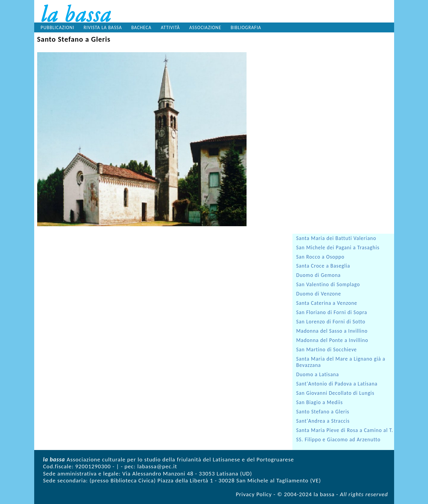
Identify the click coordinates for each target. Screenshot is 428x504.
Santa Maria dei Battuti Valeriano (336, 238)
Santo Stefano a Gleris (323, 412)
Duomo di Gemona (319, 275)
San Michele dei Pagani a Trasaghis (338, 248)
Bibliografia (246, 27)
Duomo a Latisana (318, 375)
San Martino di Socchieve (327, 350)
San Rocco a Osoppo (320, 257)
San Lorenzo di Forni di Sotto (331, 322)
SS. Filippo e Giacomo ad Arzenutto (338, 440)
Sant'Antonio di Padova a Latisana (337, 384)
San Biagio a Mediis (320, 402)
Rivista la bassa (103, 27)
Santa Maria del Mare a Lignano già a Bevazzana (341, 362)
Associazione (205, 27)
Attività (170, 27)
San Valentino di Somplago (328, 285)
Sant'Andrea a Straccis (323, 421)
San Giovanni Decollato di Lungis (335, 393)
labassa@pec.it (157, 466)
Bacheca (141, 27)
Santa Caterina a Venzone (327, 303)
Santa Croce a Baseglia (323, 266)
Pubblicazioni (58, 27)
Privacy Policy (254, 494)
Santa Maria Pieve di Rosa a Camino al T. (345, 430)
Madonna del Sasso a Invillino (332, 331)
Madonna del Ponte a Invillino (332, 340)
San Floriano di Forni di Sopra (332, 312)
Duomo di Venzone (319, 294)
